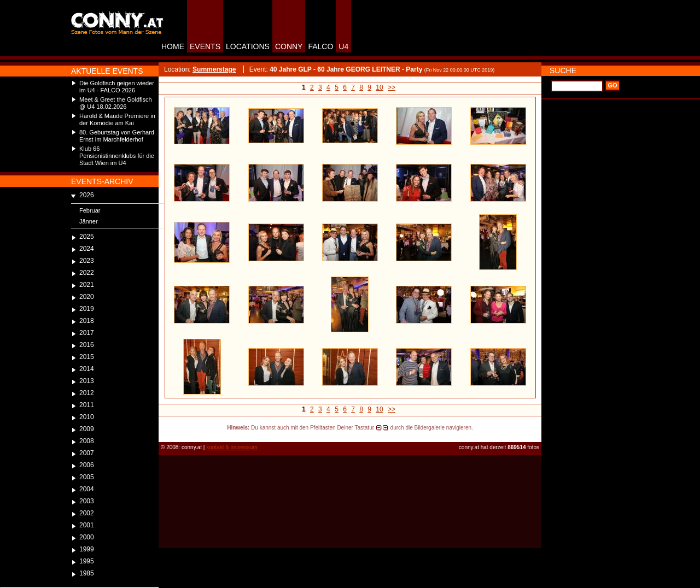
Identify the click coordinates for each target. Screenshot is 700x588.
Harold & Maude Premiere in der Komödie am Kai (117, 119)
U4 (343, 46)
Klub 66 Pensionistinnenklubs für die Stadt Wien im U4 (117, 156)
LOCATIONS (248, 46)
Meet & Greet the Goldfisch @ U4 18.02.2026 (116, 103)
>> (392, 87)
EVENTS (205, 46)
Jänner (89, 221)
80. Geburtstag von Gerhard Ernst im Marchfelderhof (117, 136)
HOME (173, 46)
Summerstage (214, 69)
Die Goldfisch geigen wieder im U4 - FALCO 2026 (117, 87)
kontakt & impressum (232, 447)
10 (379, 87)
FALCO (320, 46)
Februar (90, 210)
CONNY (289, 46)
